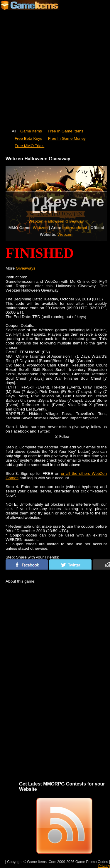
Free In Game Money (67, 138)
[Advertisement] (55, 67)
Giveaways (26, 268)
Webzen (65, 234)
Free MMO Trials (29, 146)
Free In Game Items (66, 131)
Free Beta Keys (28, 138)
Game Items (31, 131)
